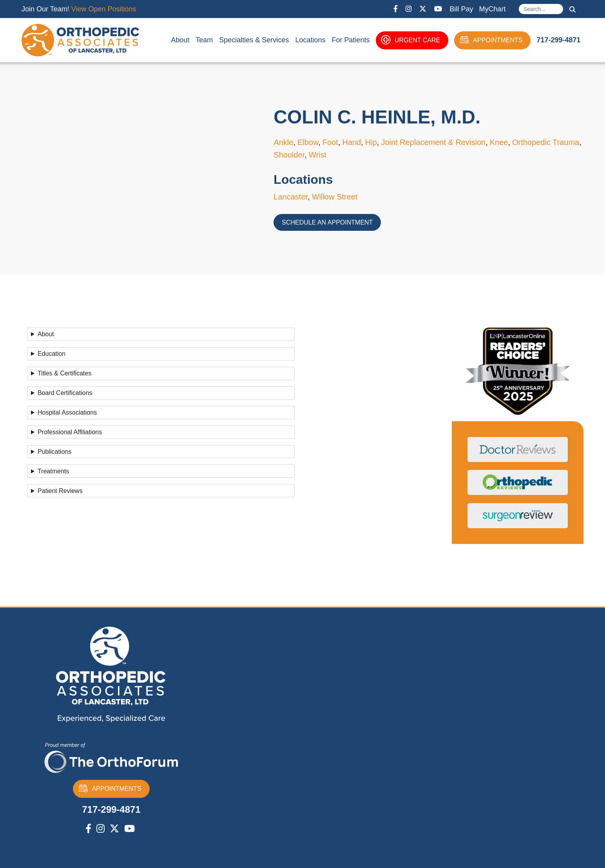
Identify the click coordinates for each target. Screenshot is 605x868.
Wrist (318, 155)
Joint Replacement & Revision (433, 142)
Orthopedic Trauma (546, 142)
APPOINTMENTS (491, 40)
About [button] (46, 334)
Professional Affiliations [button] (70, 432)
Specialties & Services (254, 40)
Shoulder (289, 155)
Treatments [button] (53, 471)
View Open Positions (104, 9)
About (180, 40)
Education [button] (52, 354)
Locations (310, 40)
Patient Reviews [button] (60, 491)
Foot (330, 142)
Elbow (308, 142)
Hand (351, 142)
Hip (371, 142)
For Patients (351, 40)
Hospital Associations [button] (67, 412)
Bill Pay (461, 9)
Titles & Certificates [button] (64, 373)
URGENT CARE (410, 40)
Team (204, 40)
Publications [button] (54, 452)
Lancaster (291, 197)
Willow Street (335, 197)
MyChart (492, 9)
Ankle (283, 142)
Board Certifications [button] (65, 393)
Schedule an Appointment (327, 222)
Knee (499, 142)
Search (572, 9)
